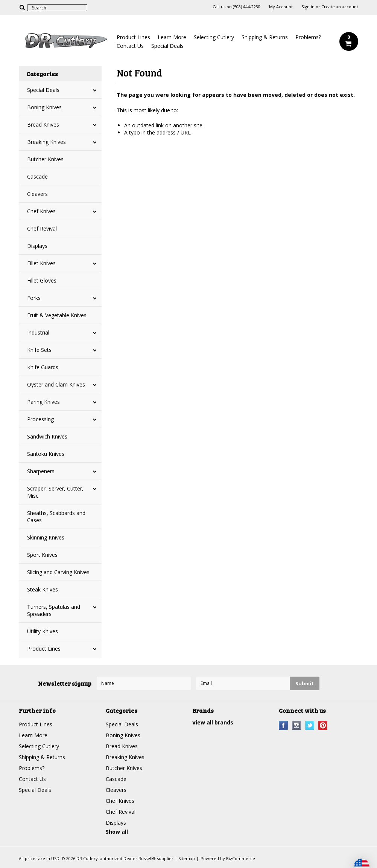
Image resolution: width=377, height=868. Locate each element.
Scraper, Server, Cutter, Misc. (55, 492)
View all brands (213, 722)
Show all (117, 832)
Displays (37, 246)
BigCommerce (241, 858)
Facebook (284, 725)
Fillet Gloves (42, 280)
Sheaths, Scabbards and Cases (56, 517)
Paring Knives (43, 402)
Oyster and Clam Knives (56, 384)
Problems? (308, 37)
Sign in (308, 7)
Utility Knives (43, 631)
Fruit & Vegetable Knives (57, 315)
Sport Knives (42, 555)
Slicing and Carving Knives (58, 572)
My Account (281, 7)
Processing (40, 419)
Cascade (37, 177)
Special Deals (167, 46)
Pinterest (323, 725)
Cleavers (37, 194)
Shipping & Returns (265, 37)
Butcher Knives (45, 159)
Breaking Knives (46, 142)
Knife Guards (43, 367)
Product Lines (133, 37)
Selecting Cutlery (214, 37)
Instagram (297, 725)
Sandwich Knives (47, 436)
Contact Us (130, 46)
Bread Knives (43, 125)
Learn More (172, 37)
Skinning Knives (46, 537)
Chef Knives (41, 211)
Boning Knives (44, 107)
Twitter (310, 725)
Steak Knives (43, 589)
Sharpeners (41, 471)
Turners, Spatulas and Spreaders (54, 610)
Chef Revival (42, 228)
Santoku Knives (46, 454)
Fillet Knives (41, 263)
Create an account (340, 7)
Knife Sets (39, 350)
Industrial (38, 332)
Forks (34, 298)
